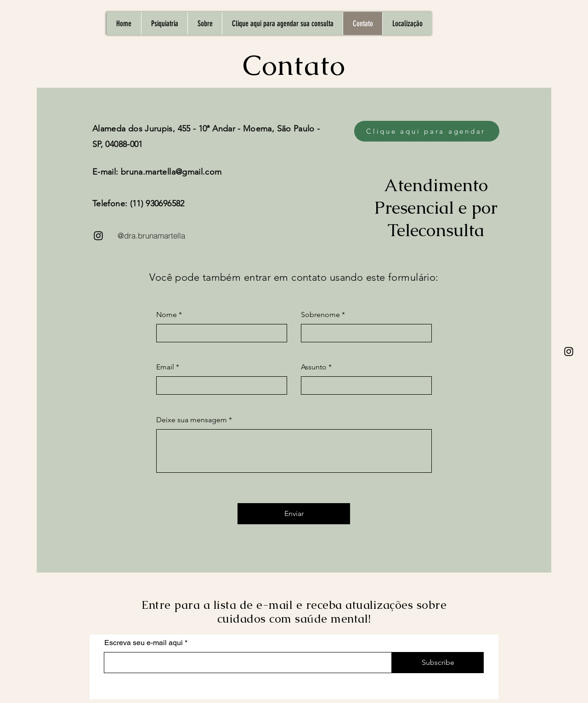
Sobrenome (320, 315)
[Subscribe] (438, 663)
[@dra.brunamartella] (151, 236)
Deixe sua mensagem (192, 420)
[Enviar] (294, 514)
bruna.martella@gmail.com (171, 172)
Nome (167, 315)
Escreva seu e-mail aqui (144, 643)
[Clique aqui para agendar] (427, 131)
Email (165, 367)
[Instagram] (569, 351)
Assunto (314, 367)
